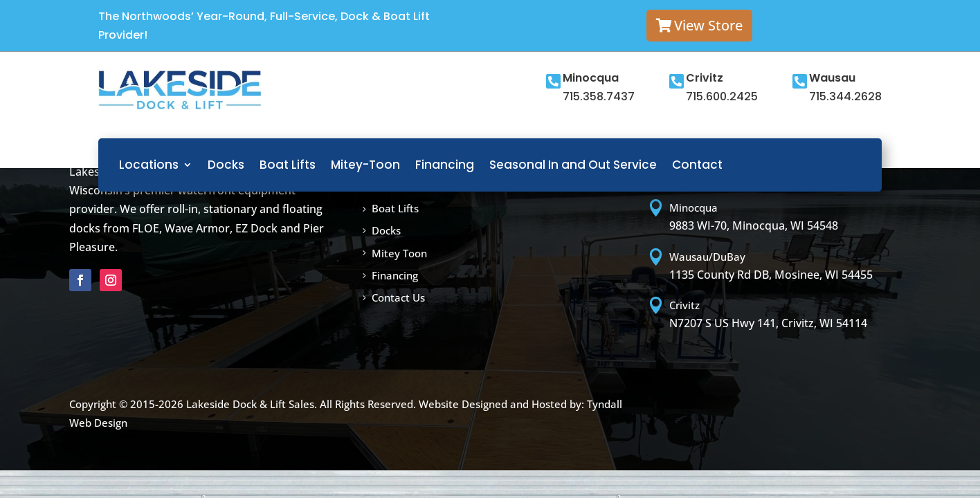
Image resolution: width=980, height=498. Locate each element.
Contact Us (398, 297)
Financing (445, 165)
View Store (708, 25)
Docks (226, 165)
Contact (697, 165)
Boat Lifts (288, 165)
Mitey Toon (399, 253)
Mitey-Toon (365, 165)
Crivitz (705, 78)
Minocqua (591, 78)
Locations (149, 165)
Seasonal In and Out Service (573, 165)
